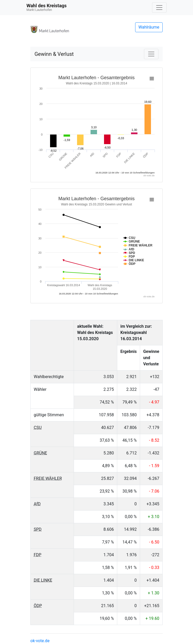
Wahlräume (149, 27)
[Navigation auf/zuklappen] (159, 8)
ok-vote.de (40, 641)
